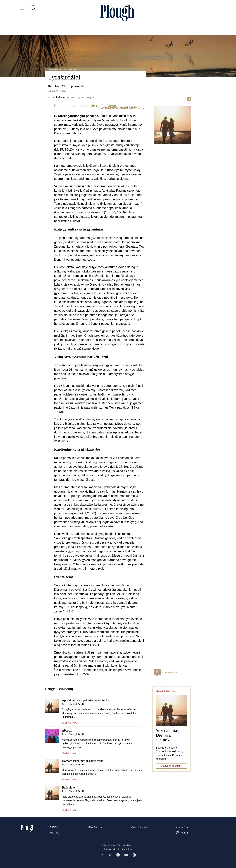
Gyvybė (62, 69)
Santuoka (72, 69)
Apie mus (54, 833)
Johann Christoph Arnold (68, 86)
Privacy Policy (111, 849)
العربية (81, 97)
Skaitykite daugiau (171, 766)
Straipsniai (52, 69)
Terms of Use (126, 849)
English (91, 97)
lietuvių (183, 833)
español (71, 97)
